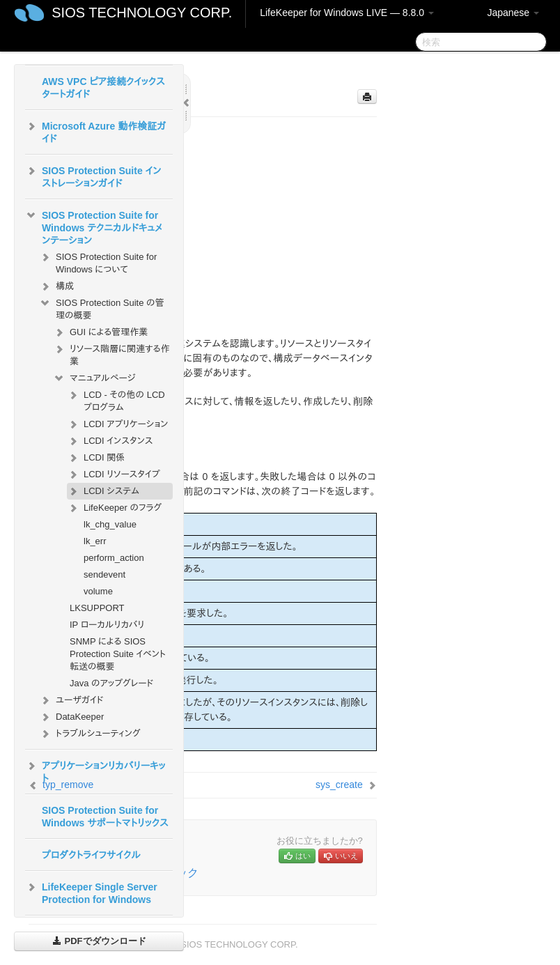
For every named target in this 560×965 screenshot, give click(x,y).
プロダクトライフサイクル (91, 855)
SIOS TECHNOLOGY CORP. (142, 13)
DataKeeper (71, 717)
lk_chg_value (110, 524)
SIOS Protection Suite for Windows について (98, 262)
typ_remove (68, 785)
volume (98, 591)
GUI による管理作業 (100, 332)
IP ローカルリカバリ (107, 625)
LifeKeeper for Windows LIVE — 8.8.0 (347, 13)
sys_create (339, 785)
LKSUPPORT (97, 608)
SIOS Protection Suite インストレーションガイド (93, 176)
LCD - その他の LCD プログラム (116, 400)
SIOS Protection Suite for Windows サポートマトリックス (105, 817)
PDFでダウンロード (99, 941)
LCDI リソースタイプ (114, 474)
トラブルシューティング (90, 734)
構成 (56, 286)
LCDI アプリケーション (117, 424)
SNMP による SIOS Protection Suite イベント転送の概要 (118, 654)
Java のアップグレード (111, 683)
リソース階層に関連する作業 (111, 354)
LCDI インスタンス (110, 441)
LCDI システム (103, 491)
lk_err (95, 541)
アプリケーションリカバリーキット (95, 771)
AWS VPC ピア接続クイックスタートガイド (103, 88)
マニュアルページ (94, 378)
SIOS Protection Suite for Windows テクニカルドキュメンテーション (94, 226)
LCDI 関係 (96, 458)
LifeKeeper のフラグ (114, 508)
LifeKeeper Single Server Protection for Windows (91, 892)
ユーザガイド (71, 700)
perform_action (114, 558)
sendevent (104, 574)
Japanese (513, 13)
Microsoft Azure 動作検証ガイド (95, 131)
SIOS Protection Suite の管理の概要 (102, 308)
